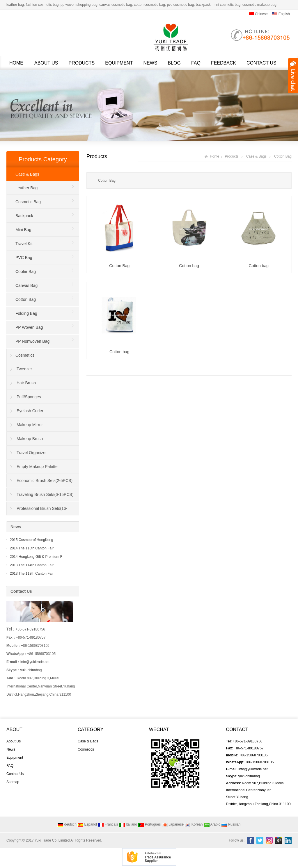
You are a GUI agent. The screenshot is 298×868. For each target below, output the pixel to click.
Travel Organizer (32, 453)
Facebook (251, 840)
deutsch (67, 824)
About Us (46, 63)
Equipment (119, 63)
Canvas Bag (26, 285)
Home (16, 63)
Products (82, 63)
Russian (231, 824)
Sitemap (13, 782)
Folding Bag (26, 313)
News (150, 63)
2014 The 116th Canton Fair (32, 548)
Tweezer (24, 369)
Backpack (24, 216)
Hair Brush (26, 383)
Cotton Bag (283, 156)
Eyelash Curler (30, 411)
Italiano (128, 824)
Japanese (173, 824)
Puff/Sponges (29, 397)
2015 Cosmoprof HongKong (32, 540)
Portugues (149, 824)
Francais (108, 824)
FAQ (196, 63)
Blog (174, 63)
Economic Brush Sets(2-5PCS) (45, 481)
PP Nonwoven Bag (32, 341)
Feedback (223, 63)
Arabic (212, 824)
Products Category (43, 159)
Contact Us (261, 63)
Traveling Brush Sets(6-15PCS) (45, 494)
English (281, 14)
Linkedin (288, 840)
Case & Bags (256, 156)
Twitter (260, 840)
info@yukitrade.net (35, 662)
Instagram (269, 840)
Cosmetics (25, 355)
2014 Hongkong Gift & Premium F (36, 557)
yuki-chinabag (31, 670)
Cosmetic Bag (28, 202)
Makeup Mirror (30, 425)
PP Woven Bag (29, 327)
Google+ (279, 840)
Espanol (87, 824)
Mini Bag (23, 230)
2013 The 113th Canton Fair (32, 574)
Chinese (258, 14)
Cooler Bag (26, 272)
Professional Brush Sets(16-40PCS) (37, 511)
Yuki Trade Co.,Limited (52, 840)
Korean (194, 824)
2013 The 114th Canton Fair (32, 565)
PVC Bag (24, 258)
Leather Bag (26, 188)
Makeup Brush (30, 439)
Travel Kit (24, 244)
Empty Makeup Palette (37, 467)
